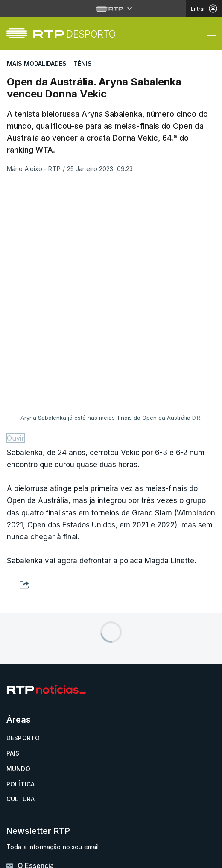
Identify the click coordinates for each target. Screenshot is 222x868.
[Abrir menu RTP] (111, 9)
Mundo (18, 555)
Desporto (23, 524)
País (13, 540)
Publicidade (26, 837)
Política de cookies (39, 814)
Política (20, 570)
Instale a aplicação (71, 682)
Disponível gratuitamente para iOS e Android (70, 698)
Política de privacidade (45, 803)
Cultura (20, 585)
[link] (74, 34)
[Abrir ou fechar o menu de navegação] (209, 34)
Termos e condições (41, 825)
